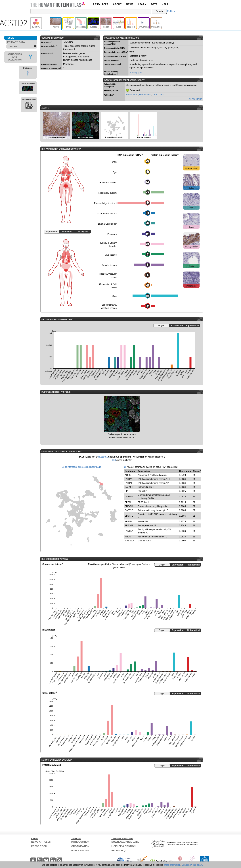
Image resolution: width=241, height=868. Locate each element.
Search (159, 11)
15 (125, 467)
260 (114, 460)
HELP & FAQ (118, 851)
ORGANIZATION (80, 846)
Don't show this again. (192, 865)
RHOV (128, 537)
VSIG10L (129, 497)
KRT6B (128, 521)
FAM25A (129, 531)
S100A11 (129, 479)
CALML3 (129, 487)
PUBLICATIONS (80, 851)
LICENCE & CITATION (123, 846)
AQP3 (128, 475)
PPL (127, 491)
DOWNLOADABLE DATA (125, 842)
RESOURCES (101, 4)
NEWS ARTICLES (41, 842)
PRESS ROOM (39, 846)
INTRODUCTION (80, 842)
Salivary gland (136, 73)
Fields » (171, 11)
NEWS (130, 4)
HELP (165, 4)
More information (172, 865)
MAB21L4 (130, 541)
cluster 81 (103, 457)
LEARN (142, 4)
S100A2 (129, 483)
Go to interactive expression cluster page (81, 467)
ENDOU (129, 506)
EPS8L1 (129, 502)
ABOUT (117, 4)
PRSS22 (129, 525)
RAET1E (129, 510)
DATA (154, 4)
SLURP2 (129, 516)
